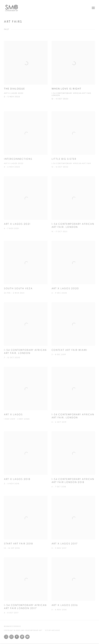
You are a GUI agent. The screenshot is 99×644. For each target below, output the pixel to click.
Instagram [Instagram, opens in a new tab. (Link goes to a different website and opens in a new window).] (11, 637)
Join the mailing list (27, 637)
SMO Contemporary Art (13, 8)
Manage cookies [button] (12, 626)
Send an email (22, 637)
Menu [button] (93, 8)
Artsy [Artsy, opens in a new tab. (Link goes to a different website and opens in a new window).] (6, 637)
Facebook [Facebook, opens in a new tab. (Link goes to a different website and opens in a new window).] (17, 637)
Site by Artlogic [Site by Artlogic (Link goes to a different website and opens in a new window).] (53, 630)
